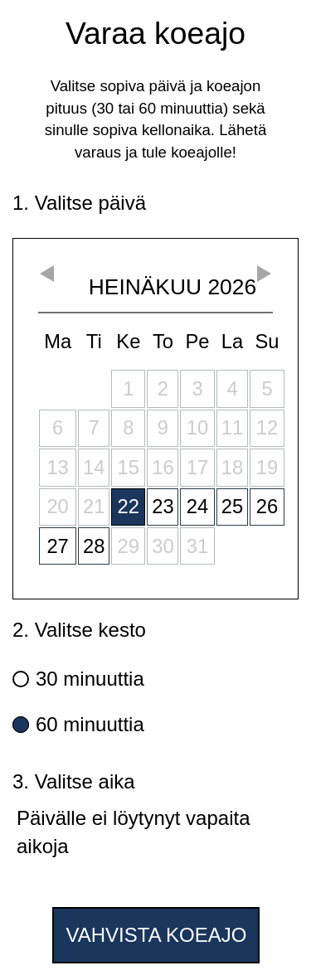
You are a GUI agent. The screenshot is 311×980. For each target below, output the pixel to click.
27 (57, 546)
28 (94, 546)
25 (232, 506)
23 (163, 506)
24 (197, 506)
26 (267, 506)
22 (129, 506)
